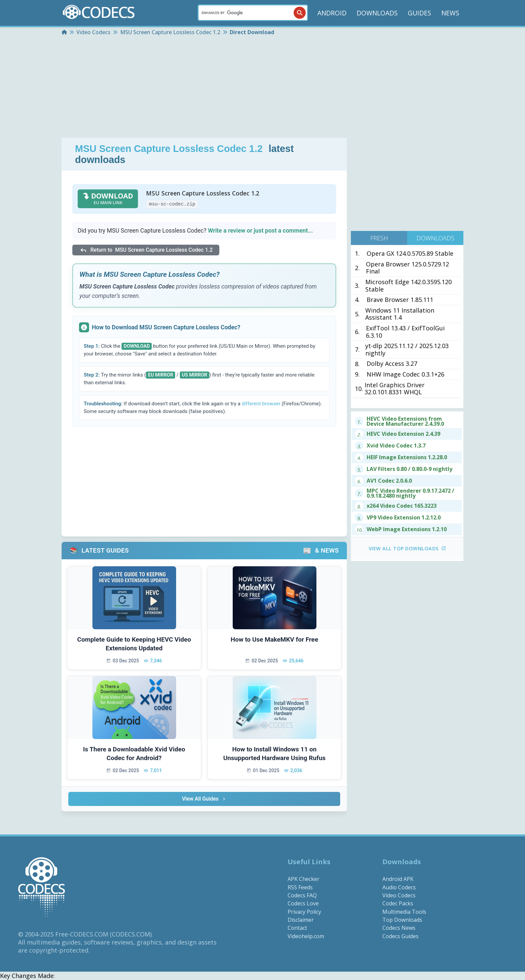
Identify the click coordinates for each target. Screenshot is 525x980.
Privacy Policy (304, 912)
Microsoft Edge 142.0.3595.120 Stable (408, 286)
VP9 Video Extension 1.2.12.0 (404, 518)
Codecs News (399, 928)
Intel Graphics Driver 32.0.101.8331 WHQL (395, 389)
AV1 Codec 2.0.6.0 (389, 481)
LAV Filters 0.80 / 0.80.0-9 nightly (409, 469)
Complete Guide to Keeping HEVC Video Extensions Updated (134, 644)
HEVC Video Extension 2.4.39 (403, 434)
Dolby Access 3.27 (392, 364)
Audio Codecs (399, 887)
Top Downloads (402, 920)
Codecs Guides (400, 936)
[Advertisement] (262, 88)
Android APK (398, 879)
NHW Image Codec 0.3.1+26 (405, 375)
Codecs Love (303, 904)
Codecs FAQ (302, 896)
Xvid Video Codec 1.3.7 (396, 446)
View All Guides (204, 799)
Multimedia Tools (404, 912)
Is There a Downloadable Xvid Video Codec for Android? (134, 754)
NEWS (450, 13)
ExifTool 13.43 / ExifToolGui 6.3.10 (405, 332)
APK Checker (304, 879)
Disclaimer (301, 920)
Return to (146, 250)
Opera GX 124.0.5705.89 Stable (410, 254)
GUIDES (420, 13)
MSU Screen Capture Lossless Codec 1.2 (169, 149)
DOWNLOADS (377, 13)
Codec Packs (398, 904)
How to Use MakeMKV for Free (274, 639)
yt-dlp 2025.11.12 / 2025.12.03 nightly (407, 350)
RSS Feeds (300, 887)
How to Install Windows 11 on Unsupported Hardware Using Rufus (275, 754)
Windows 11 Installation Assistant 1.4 (400, 314)
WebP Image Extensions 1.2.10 (407, 529)
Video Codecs (399, 896)
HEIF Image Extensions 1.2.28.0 (407, 457)
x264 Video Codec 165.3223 (402, 506)
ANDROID (332, 13)
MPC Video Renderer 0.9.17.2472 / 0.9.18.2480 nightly (410, 493)
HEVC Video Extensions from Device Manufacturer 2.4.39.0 (405, 421)
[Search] (253, 13)
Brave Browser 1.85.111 (400, 300)
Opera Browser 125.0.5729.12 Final (407, 268)
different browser (261, 404)
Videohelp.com (306, 936)
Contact (297, 928)
